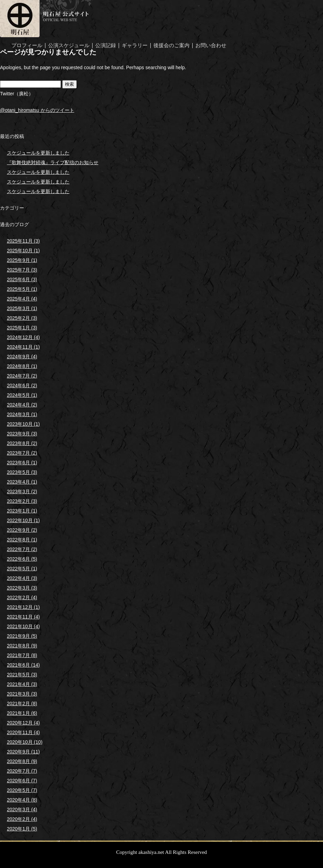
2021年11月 (23, 617)
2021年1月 (22, 713)
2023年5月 (22, 472)
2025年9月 (22, 260)
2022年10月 (23, 520)
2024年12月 (23, 337)
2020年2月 (22, 819)
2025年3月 (22, 308)
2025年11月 (23, 241)
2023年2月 (22, 501)
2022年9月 (22, 530)
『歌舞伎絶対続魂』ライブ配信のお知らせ (53, 162)
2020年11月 (23, 732)
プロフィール (27, 46)
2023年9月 (22, 434)
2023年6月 (22, 463)
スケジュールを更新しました (38, 153)
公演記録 (106, 46)
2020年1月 (22, 829)
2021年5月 (22, 675)
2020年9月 (23, 752)
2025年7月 (22, 270)
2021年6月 (23, 665)
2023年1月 (22, 511)
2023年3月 (22, 491)
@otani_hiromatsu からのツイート (37, 110)
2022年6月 (22, 559)
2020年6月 (22, 781)
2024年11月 (23, 347)
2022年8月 (22, 540)
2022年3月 (22, 588)
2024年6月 (22, 385)
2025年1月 (22, 328)
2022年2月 (22, 597)
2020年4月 (22, 800)
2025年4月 (22, 299)
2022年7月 (22, 549)
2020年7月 (22, 771)
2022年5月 (22, 569)
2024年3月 (22, 414)
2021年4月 (22, 684)
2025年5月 (22, 289)
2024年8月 (22, 366)
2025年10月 (23, 251)
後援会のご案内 (171, 46)
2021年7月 (22, 655)
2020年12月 (23, 723)
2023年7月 (22, 453)
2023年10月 (23, 424)
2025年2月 (22, 318)
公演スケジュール (69, 46)
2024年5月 (22, 395)
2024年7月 (22, 376)
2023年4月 (22, 482)
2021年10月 (23, 626)
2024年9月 (22, 357)
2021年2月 (22, 703)
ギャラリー (135, 46)
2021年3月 (22, 694)
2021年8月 (22, 646)
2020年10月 (25, 742)
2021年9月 (22, 636)
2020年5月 (22, 790)
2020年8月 (22, 761)
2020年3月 (22, 809)
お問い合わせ (211, 46)
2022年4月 (22, 578)
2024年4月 (22, 405)
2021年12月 (23, 607)
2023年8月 (22, 443)
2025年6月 (22, 279)
